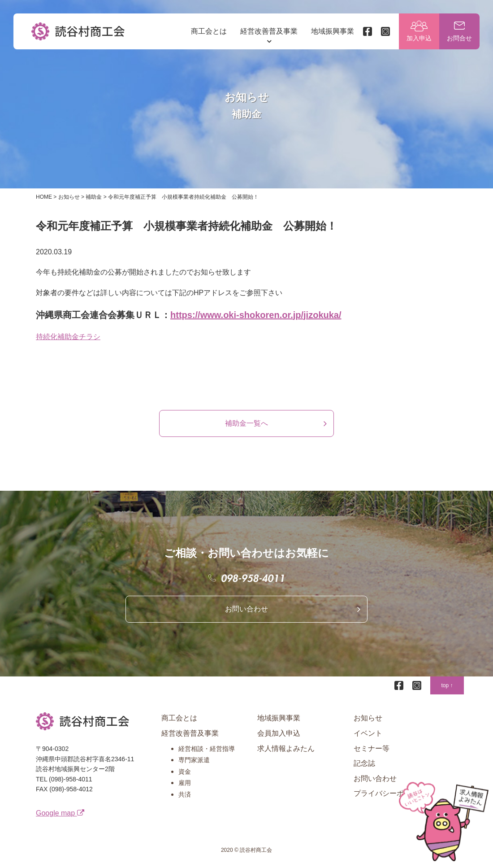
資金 (185, 772)
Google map (60, 813)
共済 (185, 794)
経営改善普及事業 (269, 31)
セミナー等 (372, 748)
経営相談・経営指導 (207, 749)
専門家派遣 (194, 760)
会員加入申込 (279, 733)
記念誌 (364, 763)
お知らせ (368, 718)
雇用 (185, 783)
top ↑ (447, 685)
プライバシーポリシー (389, 793)
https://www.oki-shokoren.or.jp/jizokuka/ (256, 315)
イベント (368, 733)
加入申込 (419, 38)
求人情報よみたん (286, 748)
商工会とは (209, 31)
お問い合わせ (246, 609)
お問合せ (459, 38)
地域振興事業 (333, 31)
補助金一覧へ (246, 423)
